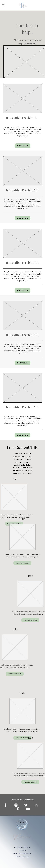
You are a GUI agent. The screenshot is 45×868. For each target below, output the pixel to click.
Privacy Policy (23, 857)
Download (22, 146)
